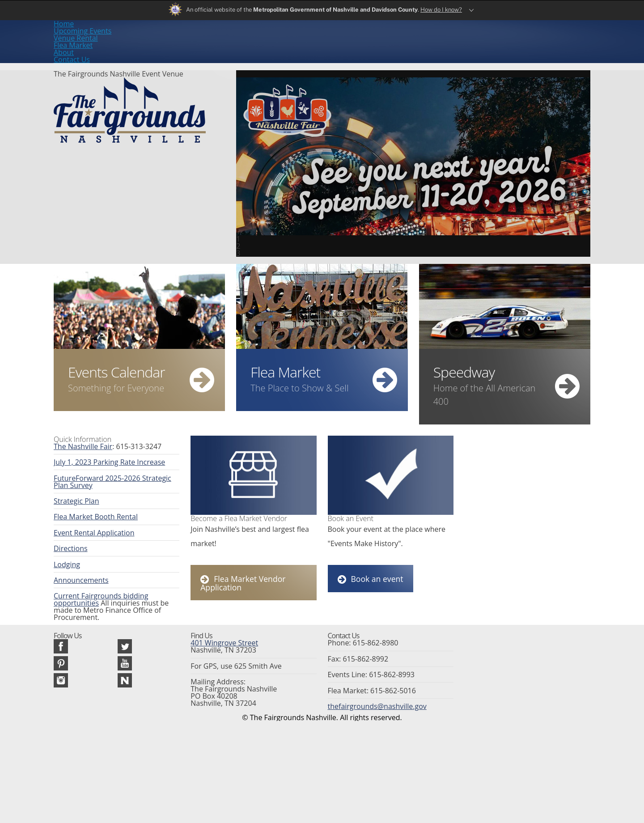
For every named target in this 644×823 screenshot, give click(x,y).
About (411, 39)
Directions (68, 558)
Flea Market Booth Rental (89, 522)
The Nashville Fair (78, 441)
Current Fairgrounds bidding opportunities (113, 611)
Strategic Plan (73, 505)
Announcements (76, 594)
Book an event (369, 582)
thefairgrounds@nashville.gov (369, 779)
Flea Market (362, 39)
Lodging (65, 576)
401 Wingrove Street (219, 708)
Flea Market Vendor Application (258, 582)
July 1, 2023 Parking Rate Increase (100, 459)
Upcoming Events (235, 39)
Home (178, 39)
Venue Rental (303, 39)
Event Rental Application (87, 540)
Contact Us (459, 39)
